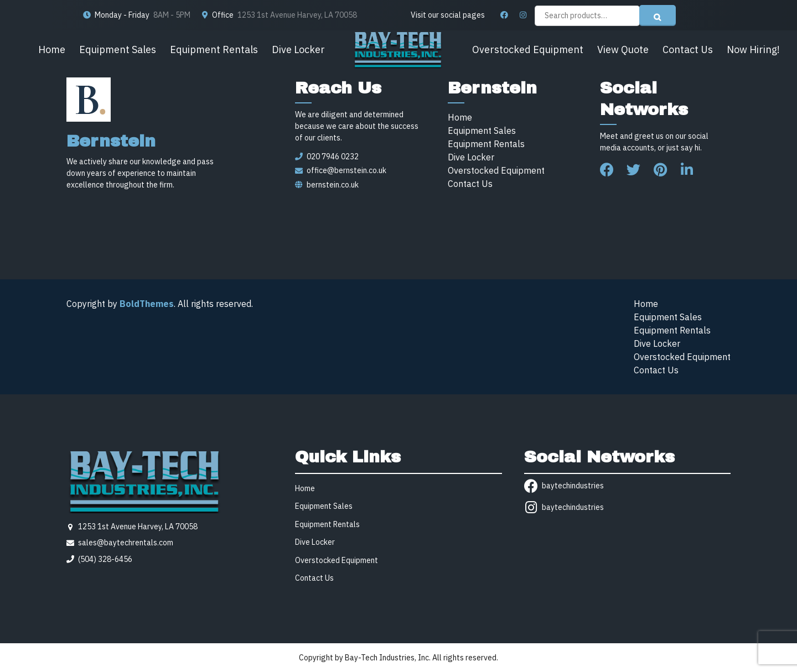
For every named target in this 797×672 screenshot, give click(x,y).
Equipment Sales (118, 50)
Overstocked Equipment (528, 50)
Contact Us (688, 50)
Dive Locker (298, 50)
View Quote (623, 50)
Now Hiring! (753, 50)
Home (52, 50)
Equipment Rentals (214, 50)
